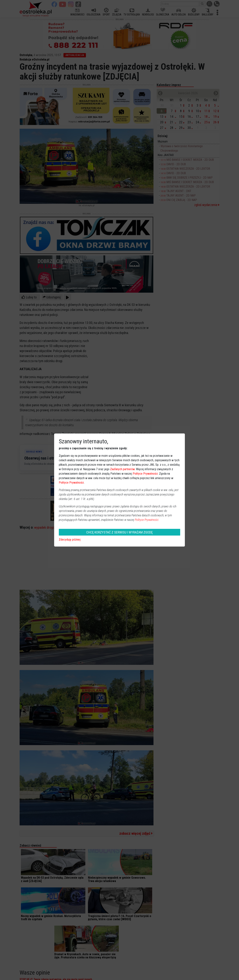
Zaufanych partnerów (122, 469)
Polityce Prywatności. (147, 520)
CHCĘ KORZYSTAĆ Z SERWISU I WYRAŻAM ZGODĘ (119, 532)
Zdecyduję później (70, 540)
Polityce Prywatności (145, 474)
